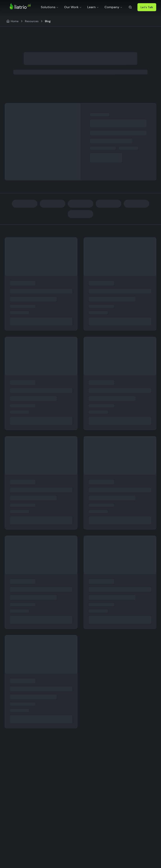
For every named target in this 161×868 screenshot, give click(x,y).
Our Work (73, 7)
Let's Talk (147, 7)
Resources (32, 21)
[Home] (12, 21)
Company (113, 7)
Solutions (50, 7)
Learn (93, 7)
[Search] (130, 7)
